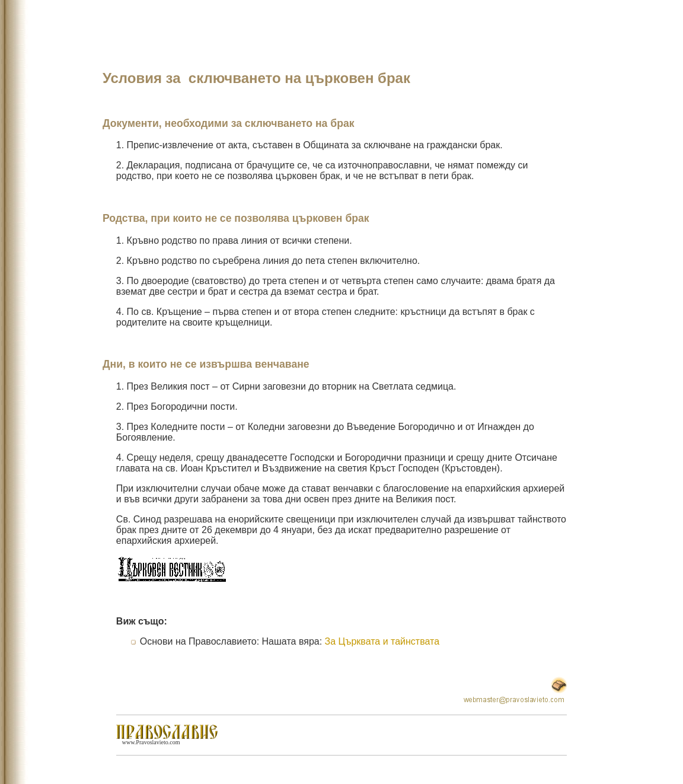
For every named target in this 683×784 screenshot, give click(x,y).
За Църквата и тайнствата (382, 641)
